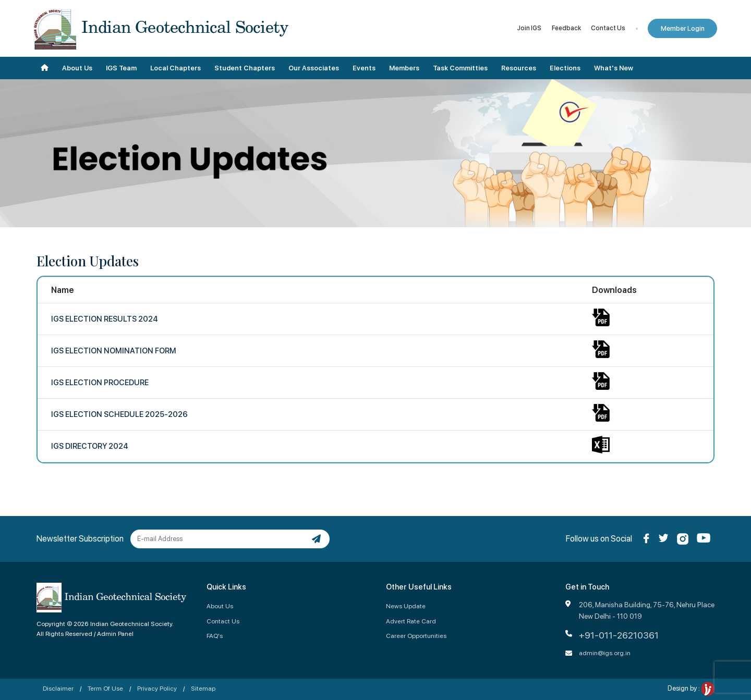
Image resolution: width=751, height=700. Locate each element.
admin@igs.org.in (605, 653)
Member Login (683, 28)
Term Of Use (105, 688)
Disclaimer (58, 688)
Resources (519, 68)
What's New (614, 68)
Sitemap (203, 688)
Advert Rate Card (411, 621)
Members (404, 68)
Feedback (566, 28)
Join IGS (529, 28)
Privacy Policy (157, 688)
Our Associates (314, 68)
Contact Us (608, 28)
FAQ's (215, 636)
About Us (77, 68)
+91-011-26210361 (619, 635)
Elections (565, 68)
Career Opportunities (416, 636)
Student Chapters (245, 68)
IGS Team (121, 68)
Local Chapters (175, 68)
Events (364, 68)
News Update (406, 606)
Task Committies (460, 68)
